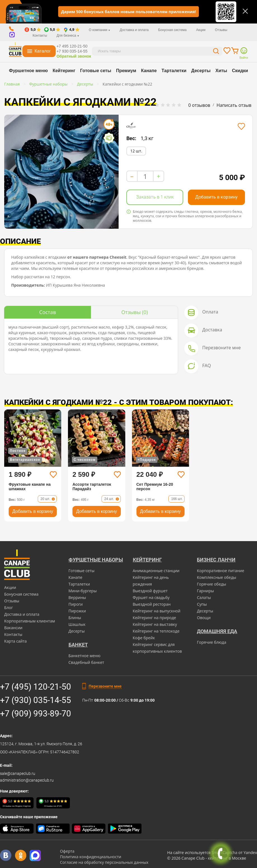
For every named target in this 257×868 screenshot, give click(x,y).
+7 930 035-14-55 (72, 51)
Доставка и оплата (134, 30)
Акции (201, 30)
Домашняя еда (217, 631)
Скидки (240, 71)
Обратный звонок (74, 56)
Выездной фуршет (150, 591)
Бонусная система (172, 30)
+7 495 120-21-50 (72, 46)
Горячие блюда (212, 642)
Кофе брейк (144, 638)
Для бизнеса (68, 36)
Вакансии (13, 628)
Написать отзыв (234, 105)
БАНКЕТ (78, 645)
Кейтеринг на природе (155, 618)
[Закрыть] (245, 11)
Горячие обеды (211, 584)
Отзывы (221, 30)
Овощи (204, 618)
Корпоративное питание (221, 571)
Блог (9, 608)
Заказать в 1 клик (155, 197)
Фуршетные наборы (96, 560)
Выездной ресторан (152, 604)
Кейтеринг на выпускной (157, 611)
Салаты (204, 597)
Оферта (67, 851)
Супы (202, 604)
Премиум (126, 71)
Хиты (221, 71)
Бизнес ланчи (216, 560)
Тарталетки (174, 71)
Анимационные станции (156, 571)
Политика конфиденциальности (90, 857)
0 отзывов (199, 105)
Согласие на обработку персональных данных (104, 862)
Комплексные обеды (216, 577)
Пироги (76, 604)
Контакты (40, 36)
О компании (100, 30)
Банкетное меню (84, 656)
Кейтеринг (64, 71)
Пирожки (77, 611)
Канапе (149, 71)
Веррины (77, 597)
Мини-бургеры (83, 591)
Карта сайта (16, 641)
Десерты (201, 71)
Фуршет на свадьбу (151, 597)
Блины (75, 618)
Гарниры (205, 591)
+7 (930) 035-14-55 (36, 700)
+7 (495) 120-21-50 (36, 687)
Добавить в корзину (216, 197)
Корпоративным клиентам (30, 621)
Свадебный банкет (86, 662)
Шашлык (77, 624)
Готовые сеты (96, 71)
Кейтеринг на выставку (155, 624)
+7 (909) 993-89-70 (36, 713)
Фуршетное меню (28, 71)
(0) (135, 312)
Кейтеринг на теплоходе (156, 631)
